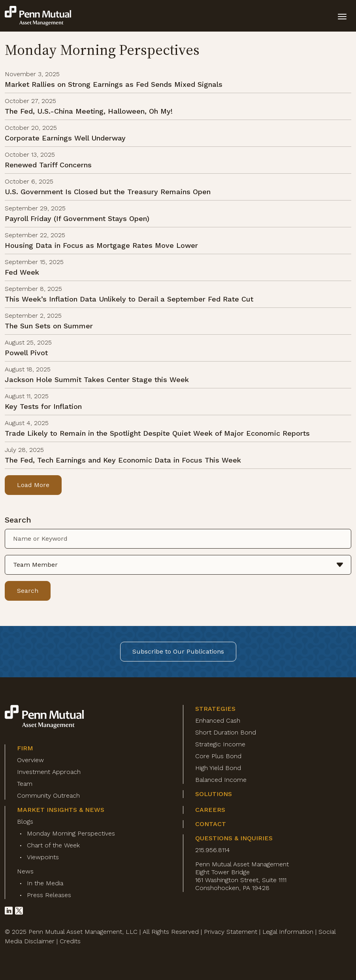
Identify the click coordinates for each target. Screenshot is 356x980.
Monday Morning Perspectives (71, 833)
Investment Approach (49, 772)
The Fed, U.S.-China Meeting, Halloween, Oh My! (89, 111)
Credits (70, 941)
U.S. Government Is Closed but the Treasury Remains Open (108, 192)
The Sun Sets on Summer (49, 326)
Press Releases (49, 895)
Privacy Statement (231, 932)
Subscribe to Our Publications (178, 651)
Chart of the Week (53, 845)
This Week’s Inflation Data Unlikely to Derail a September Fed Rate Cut (129, 299)
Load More (33, 485)
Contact (211, 824)
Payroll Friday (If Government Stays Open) (77, 218)
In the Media (45, 883)
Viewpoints (43, 857)
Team (25, 784)
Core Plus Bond (218, 756)
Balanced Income (221, 780)
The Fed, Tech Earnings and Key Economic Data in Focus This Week (123, 460)
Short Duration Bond (226, 732)
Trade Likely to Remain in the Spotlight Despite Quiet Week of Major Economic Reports (157, 433)
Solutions (214, 794)
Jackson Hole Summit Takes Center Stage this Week (97, 379)
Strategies (215, 709)
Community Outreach (48, 795)
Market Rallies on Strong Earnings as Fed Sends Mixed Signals (114, 84)
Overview (30, 760)
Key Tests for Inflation (43, 406)
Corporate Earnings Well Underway (65, 138)
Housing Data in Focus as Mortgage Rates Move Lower (101, 245)
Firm (25, 748)
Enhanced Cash (218, 720)
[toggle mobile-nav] (342, 16)
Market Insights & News (61, 810)
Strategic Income (220, 744)
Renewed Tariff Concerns (48, 165)
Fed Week (22, 272)
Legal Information (288, 932)
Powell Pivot (26, 353)
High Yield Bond (218, 768)
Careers (210, 810)
